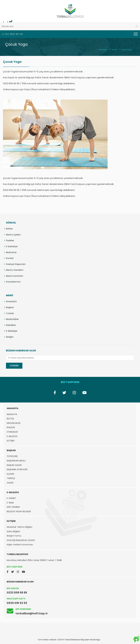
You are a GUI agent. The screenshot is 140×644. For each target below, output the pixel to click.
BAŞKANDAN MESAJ (16, 461)
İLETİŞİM (11, 441)
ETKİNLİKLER (12, 432)
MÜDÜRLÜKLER (14, 423)
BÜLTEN (10, 419)
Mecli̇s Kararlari (14, 276)
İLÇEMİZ (10, 474)
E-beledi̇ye (12, 246)
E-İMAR (10, 503)
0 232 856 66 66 (13, 34)
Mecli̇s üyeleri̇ (13, 235)
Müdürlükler (12, 319)
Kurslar (10, 258)
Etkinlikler (11, 325)
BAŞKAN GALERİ (14, 465)
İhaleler (10, 240)
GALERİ (10, 483)
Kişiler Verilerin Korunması (20, 545)
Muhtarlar (11, 252)
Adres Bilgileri (13, 532)
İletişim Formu (14, 536)
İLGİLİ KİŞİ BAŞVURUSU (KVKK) (21, 540)
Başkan (10, 307)
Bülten (9, 229)
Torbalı (10, 313)
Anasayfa (11, 301)
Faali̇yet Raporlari (16, 264)
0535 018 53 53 (17, 603)
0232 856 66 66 (17, 592)
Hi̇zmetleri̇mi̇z (13, 282)
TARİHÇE (11, 478)
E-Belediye (12, 331)
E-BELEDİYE (12, 436)
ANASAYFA (12, 414)
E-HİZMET (11, 498)
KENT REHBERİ (13, 507)
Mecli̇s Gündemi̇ (15, 270)
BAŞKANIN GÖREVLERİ (17, 470)
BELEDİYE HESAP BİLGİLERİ (19, 512)
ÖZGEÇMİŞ (12, 456)
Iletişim (10, 337)
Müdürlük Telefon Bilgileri (19, 527)
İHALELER (11, 427)
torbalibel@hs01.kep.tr (32, 613)
